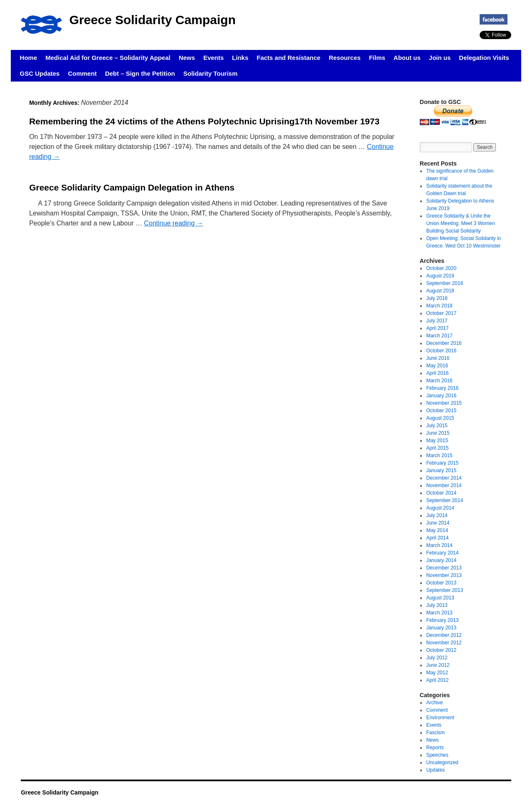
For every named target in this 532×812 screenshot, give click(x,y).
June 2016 (438, 358)
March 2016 (439, 381)
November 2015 (444, 403)
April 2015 (437, 448)
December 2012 (444, 635)
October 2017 (441, 313)
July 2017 (437, 321)
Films (377, 58)
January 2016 (441, 396)
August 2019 (440, 276)
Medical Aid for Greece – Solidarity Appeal (108, 58)
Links (240, 58)
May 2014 (437, 530)
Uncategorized (442, 762)
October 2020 (441, 268)
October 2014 (441, 493)
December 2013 (444, 568)
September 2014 (445, 500)
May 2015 (437, 441)
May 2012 (437, 673)
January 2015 (441, 470)
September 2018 (445, 283)
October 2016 (441, 351)
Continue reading (174, 223)
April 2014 (437, 538)
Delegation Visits (484, 58)
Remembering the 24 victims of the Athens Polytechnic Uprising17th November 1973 (204, 121)
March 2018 (439, 306)
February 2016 (442, 388)
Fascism (435, 733)
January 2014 (441, 560)
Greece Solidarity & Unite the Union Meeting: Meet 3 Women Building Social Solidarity (460, 223)
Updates (435, 770)
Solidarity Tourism (211, 73)
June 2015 (438, 433)
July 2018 (437, 298)
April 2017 (437, 328)
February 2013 (442, 620)
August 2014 (440, 508)
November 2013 (444, 575)
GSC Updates (40, 73)
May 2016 (437, 366)
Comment (82, 73)
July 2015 (437, 426)
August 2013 (440, 598)
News (187, 58)
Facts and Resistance (289, 58)
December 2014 (444, 478)
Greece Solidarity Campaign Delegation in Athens (132, 187)
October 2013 (441, 583)
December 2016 (444, 343)
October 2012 (441, 650)
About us (407, 58)
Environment (440, 718)
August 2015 (440, 418)
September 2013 (445, 590)
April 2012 (437, 680)
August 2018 (440, 291)
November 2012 (444, 643)
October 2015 (441, 411)
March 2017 (439, 336)
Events (213, 58)
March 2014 (439, 545)
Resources (345, 58)
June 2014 (438, 523)
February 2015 (442, 463)
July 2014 (437, 515)
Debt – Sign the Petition (140, 73)
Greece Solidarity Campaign (153, 20)
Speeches (437, 755)
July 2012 (437, 658)
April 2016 (437, 373)
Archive (434, 703)
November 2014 (444, 485)
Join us (440, 58)
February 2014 (442, 553)
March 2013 (439, 613)
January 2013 (441, 628)
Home (29, 58)
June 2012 (438, 665)
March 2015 (439, 456)
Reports (435, 748)
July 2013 (437, 605)
